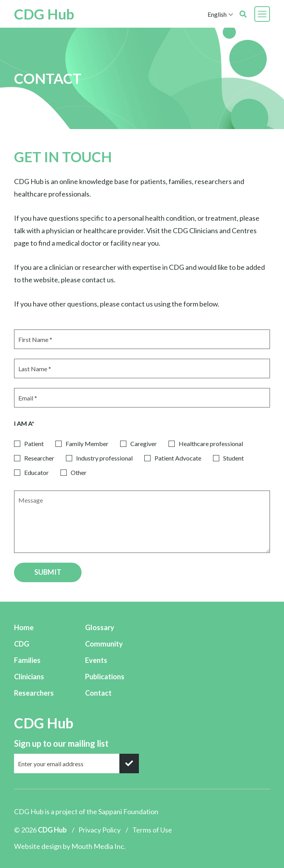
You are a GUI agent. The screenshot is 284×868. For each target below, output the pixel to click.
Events (96, 660)
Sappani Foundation (128, 811)
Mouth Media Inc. (99, 846)
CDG (22, 644)
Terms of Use (152, 830)
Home (24, 627)
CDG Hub (44, 14)
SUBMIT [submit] (48, 572)
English (217, 14)
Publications (105, 677)
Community (104, 644)
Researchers (34, 693)
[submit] (129, 763)
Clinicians (29, 677)
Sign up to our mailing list (61, 743)
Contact (98, 693)
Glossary (100, 627)
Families (27, 660)
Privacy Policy (99, 830)
